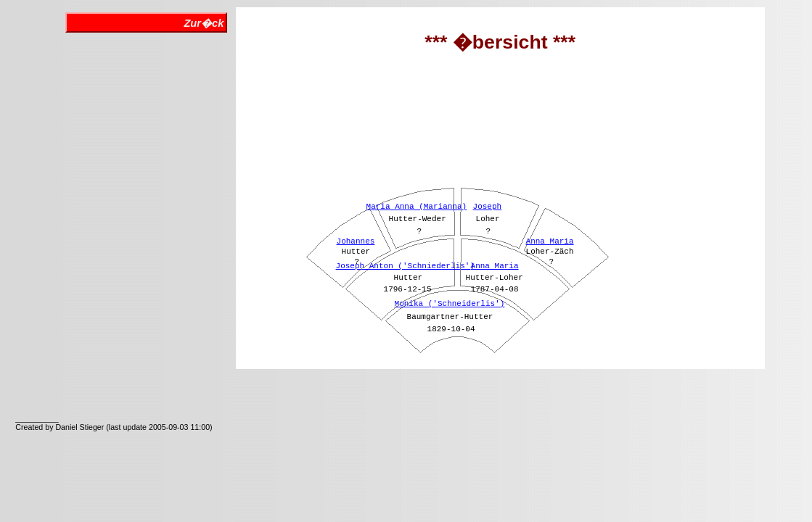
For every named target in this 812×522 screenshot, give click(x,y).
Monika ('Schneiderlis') (450, 304)
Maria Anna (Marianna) (417, 207)
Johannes (356, 241)
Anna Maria (495, 266)
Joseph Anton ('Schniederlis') (405, 266)
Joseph (488, 207)
